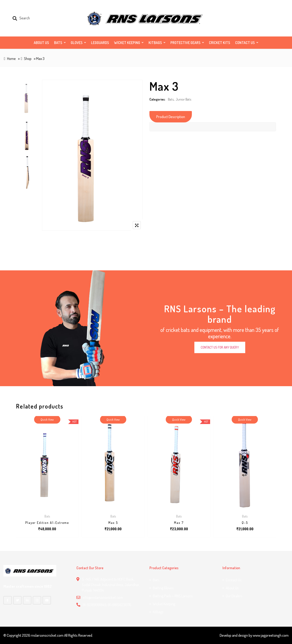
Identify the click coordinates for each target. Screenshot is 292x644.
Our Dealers (234, 596)
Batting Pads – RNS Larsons (173, 596)
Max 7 (179, 523)
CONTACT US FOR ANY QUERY (220, 347)
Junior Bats (184, 99)
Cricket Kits (220, 43)
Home (11, 58)
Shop (28, 58)
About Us (41, 43)
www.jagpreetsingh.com (271, 635)
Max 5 (113, 523)
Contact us (245, 43)
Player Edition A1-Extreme (47, 523)
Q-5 (245, 523)
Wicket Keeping (127, 43)
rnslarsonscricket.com (47, 635)
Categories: (157, 99)
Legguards (100, 43)
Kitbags (155, 43)
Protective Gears (185, 43)
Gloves (77, 43)
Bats (58, 43)
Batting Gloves (163, 588)
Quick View (47, 419)
